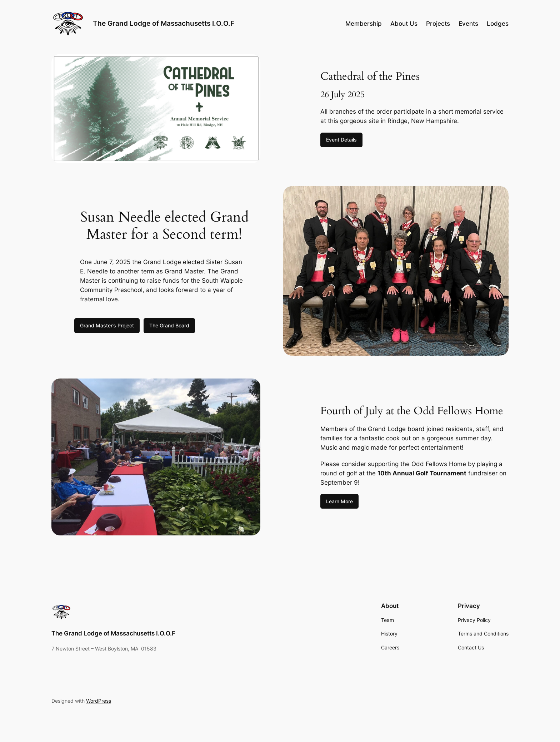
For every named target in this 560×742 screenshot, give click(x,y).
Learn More (339, 501)
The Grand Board (169, 325)
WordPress (99, 701)
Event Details (341, 140)
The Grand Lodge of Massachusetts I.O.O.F (164, 23)
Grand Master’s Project (107, 325)
